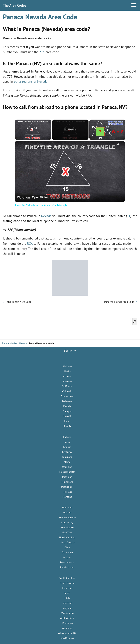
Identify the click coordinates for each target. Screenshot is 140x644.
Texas (67, 593)
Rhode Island (67, 567)
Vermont (67, 603)
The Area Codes (14, 5)
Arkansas (67, 381)
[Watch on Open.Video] (33, 197)
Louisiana (67, 457)
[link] (21, 146)
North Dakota (67, 542)
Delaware (67, 401)
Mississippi (67, 487)
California (67, 386)
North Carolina (67, 537)
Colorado (67, 391)
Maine (67, 462)
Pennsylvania (67, 562)
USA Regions (67, 638)
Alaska (67, 371)
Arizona (67, 376)
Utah (67, 598)
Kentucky (67, 452)
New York (67, 532)
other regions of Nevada (31, 82)
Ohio (67, 547)
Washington (67, 613)
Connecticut (67, 396)
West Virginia (67, 618)
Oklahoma (67, 552)
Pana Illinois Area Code (19, 302)
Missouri (67, 492)
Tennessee (67, 588)
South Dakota (67, 583)
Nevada (46, 216)
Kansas (67, 447)
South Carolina (67, 578)
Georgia (67, 411)
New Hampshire (67, 517)
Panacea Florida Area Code (119, 302)
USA (30, 244)
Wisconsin (67, 623)
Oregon (67, 557)
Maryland (67, 467)
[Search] (135, 321)
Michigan (67, 477)
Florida (67, 406)
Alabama (67, 366)
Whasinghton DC (67, 633)
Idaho (67, 421)
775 (42, 52)
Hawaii (67, 416)
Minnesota (67, 482)
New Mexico (67, 527)
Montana (67, 497)
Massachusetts (67, 472)
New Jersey (67, 522)
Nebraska (67, 508)
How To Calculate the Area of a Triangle (56, 146)
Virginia (67, 608)
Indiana (67, 437)
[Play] (107, 130)
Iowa (67, 442)
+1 (129, 216)
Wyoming (67, 628)
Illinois (67, 426)
